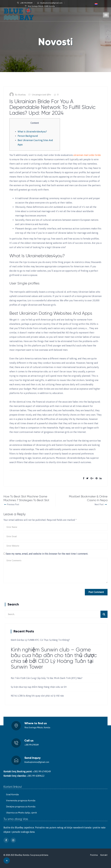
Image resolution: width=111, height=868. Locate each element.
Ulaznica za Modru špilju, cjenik (21, 813)
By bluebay (20, 95)
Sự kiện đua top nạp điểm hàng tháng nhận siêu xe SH (39, 687)
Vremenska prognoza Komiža (21, 800)
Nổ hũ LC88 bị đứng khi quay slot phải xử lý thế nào (37, 696)
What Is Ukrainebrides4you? (32, 132)
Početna (94, 855)
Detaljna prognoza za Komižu (21, 807)
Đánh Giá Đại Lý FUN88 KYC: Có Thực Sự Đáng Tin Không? (40, 640)
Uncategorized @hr (41, 95)
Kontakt (104, 855)
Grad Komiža (12, 794)
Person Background (28, 136)
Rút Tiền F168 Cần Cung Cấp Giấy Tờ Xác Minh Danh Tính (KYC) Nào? (47, 678)
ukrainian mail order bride (87, 155)
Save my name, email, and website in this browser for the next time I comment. (47, 554)
